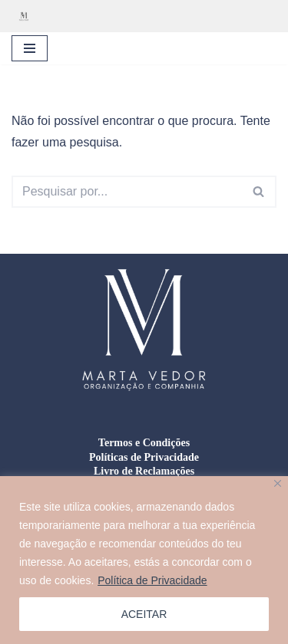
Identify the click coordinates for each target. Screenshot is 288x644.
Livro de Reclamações (144, 471)
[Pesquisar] (127, 192)
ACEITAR (144, 614)
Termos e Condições (144, 443)
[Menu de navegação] (30, 48)
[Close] (278, 483)
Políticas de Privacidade (144, 457)
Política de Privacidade (152, 580)
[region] (144, 560)
